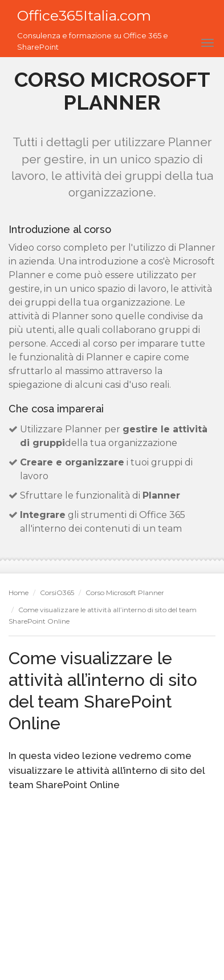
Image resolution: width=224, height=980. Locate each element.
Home (19, 593)
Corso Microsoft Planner (125, 593)
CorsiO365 (57, 593)
